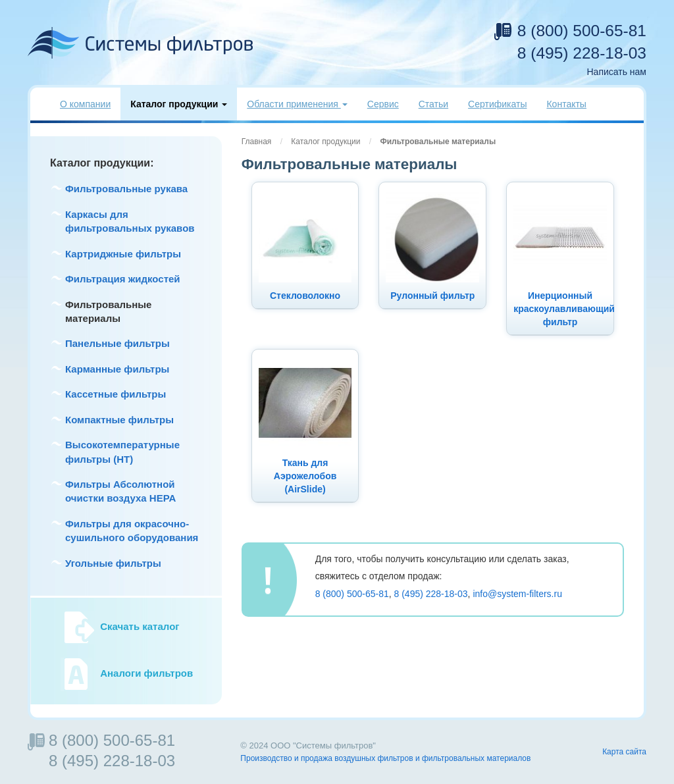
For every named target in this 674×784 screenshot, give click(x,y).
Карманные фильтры (117, 369)
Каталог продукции (325, 142)
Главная (257, 142)
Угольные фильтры (113, 563)
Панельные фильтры (117, 343)
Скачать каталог (140, 627)
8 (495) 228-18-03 (582, 53)
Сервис (383, 104)
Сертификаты (497, 104)
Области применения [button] (297, 104)
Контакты (566, 104)
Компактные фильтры (119, 420)
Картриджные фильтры (123, 254)
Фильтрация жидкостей (123, 279)
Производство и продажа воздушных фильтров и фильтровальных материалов (385, 758)
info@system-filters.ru (517, 594)
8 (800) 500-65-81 (582, 31)
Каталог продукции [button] (179, 104)
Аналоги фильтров (146, 674)
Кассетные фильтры (116, 394)
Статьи (433, 104)
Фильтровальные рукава (126, 189)
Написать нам (616, 72)
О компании (85, 104)
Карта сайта (624, 752)
